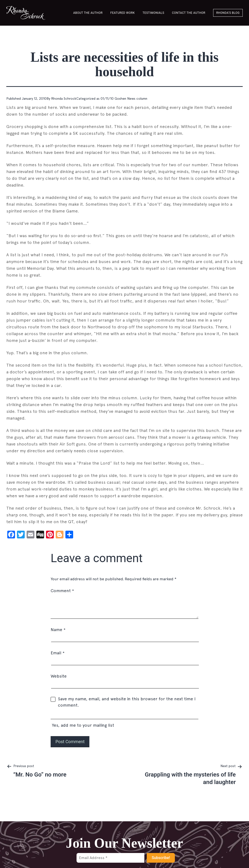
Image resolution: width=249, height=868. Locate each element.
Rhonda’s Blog (228, 13)
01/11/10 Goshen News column (124, 98)
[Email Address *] (110, 858)
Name (58, 630)
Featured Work (123, 13)
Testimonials (153, 13)
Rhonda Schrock (64, 98)
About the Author (88, 13)
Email (58, 653)
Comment (62, 591)
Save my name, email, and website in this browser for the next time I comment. (127, 702)
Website (59, 676)
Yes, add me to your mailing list (124, 720)
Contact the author (189, 13)
